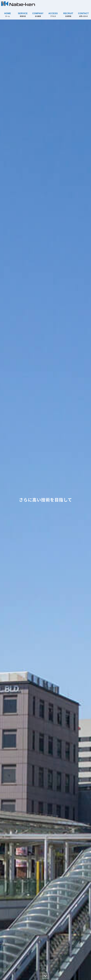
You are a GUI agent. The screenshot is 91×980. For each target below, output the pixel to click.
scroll (45, 976)
